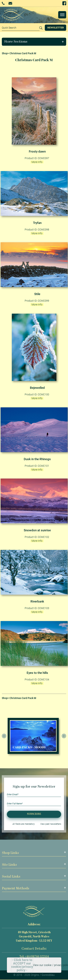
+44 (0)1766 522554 (3, 3)
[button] (34, 42)
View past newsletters (51, 824)
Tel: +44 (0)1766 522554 (34, 957)
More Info (37, 162)
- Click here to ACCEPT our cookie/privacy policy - (22, 965)
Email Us (10, 3)
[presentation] (4, 736)
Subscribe (34, 814)
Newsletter (56, 27)
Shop (5, 53)
